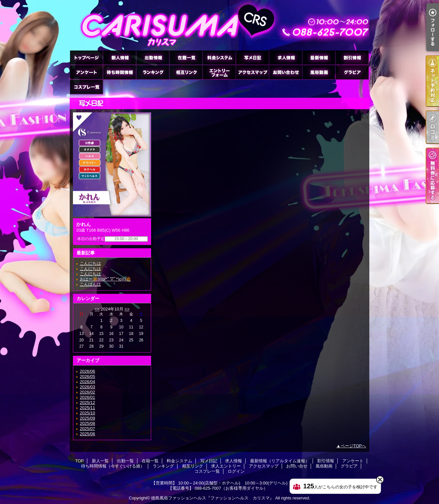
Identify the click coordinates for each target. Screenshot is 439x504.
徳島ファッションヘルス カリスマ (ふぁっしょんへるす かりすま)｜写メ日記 (219, 25)
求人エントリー (219, 72)
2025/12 (87, 403)
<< (97, 309)
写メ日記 (252, 58)
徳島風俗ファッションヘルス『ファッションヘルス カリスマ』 (212, 498)
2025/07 (87, 429)
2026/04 (87, 382)
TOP (86, 58)
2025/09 (87, 418)
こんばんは (90, 284)
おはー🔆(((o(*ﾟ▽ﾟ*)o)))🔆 (105, 279)
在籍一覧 (186, 58)
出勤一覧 (153, 58)
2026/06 (87, 371)
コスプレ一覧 (86, 87)
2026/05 (87, 376)
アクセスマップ (252, 72)
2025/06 (87, 434)
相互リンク (186, 72)
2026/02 (87, 392)
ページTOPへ (354, 446)
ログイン (236, 471)
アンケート (86, 72)
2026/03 (87, 387)
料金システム (219, 58)
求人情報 (286, 58)
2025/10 (87, 413)
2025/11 (87, 408)
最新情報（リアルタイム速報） (319, 58)
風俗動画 (319, 72)
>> (127, 309)
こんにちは (90, 263)
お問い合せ (286, 72)
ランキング (153, 72)
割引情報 (352, 58)
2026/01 (87, 397)
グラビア (352, 72)
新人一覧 (120, 58)
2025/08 (87, 423)
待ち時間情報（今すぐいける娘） (120, 72)
